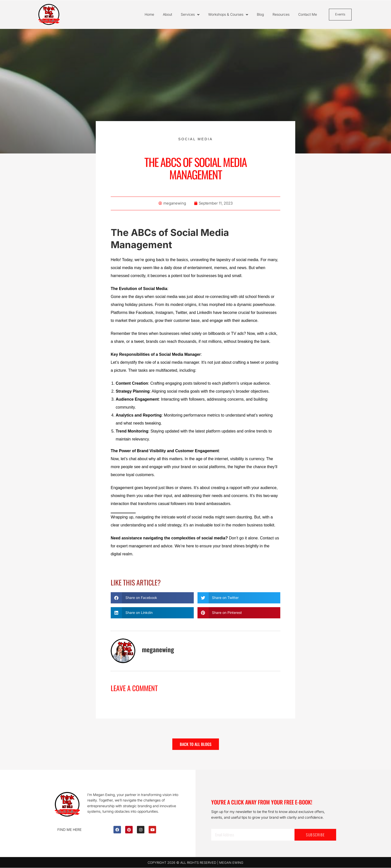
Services (190, 15)
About (167, 14)
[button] (152, 598)
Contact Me (308, 14)
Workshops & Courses (228, 15)
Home (149, 14)
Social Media (196, 139)
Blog (260, 14)
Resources (281, 14)
